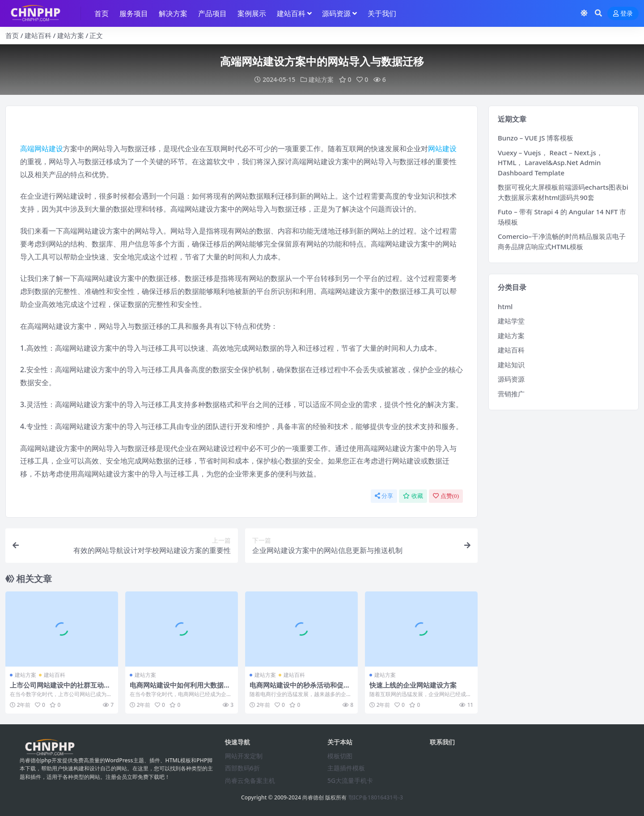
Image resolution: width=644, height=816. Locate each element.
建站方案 (71, 35)
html (505, 306)
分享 (384, 496)
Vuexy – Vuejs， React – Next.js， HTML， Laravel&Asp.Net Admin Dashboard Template (550, 163)
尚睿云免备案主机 (250, 780)
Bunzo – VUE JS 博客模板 (536, 138)
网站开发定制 (244, 756)
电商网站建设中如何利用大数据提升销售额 (180, 689)
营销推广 (511, 394)
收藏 (413, 496)
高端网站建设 (42, 149)
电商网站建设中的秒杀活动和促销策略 (300, 689)
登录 (623, 14)
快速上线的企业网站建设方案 (413, 685)
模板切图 (340, 756)
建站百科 (38, 35)
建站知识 (511, 365)
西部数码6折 (242, 768)
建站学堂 (511, 321)
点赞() (446, 496)
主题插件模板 (346, 768)
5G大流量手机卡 (350, 780)
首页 (12, 35)
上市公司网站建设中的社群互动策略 (60, 689)
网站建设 (442, 149)
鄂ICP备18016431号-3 (376, 797)
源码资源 (511, 379)
